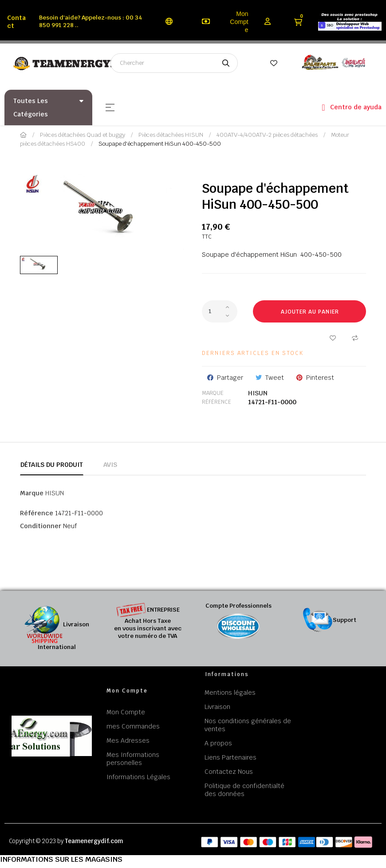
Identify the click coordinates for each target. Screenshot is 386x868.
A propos (218, 743)
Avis (110, 465)
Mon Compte (239, 22)
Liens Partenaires (230, 757)
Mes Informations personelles (133, 759)
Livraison (217, 707)
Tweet (275, 378)
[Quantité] (220, 311)
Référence (217, 402)
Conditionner (41, 526)
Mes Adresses (128, 741)
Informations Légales (138, 777)
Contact (16, 22)
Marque (213, 393)
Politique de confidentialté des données (244, 790)
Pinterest (320, 378)
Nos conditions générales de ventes (248, 725)
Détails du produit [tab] (52, 465)
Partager (230, 378)
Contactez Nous (229, 772)
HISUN (258, 393)
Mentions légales (230, 693)
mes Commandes (133, 726)
